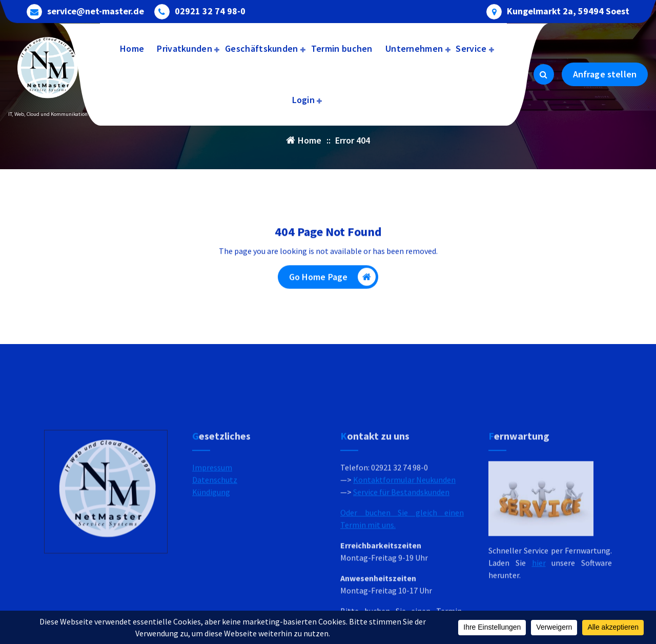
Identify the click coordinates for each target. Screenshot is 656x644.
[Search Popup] (544, 74)
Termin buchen (342, 48)
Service (471, 48)
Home (132, 48)
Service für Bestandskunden (401, 552)
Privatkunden (184, 48)
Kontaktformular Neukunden (404, 539)
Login (304, 100)
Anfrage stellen (605, 74)
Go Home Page (333, 280)
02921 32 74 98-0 (210, 10)
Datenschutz (215, 539)
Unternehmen (414, 48)
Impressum (212, 527)
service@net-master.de (96, 10)
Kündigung (211, 552)
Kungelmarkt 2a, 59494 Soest (568, 10)
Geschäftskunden (262, 48)
